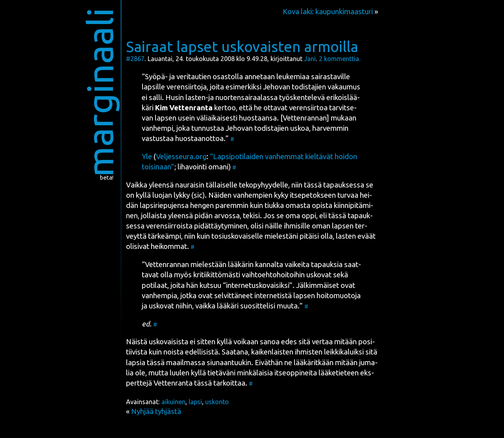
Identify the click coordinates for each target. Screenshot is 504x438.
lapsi (195, 402)
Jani (310, 59)
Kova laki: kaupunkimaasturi (328, 12)
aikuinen (173, 402)
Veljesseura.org (181, 157)
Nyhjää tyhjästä (156, 411)
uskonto (217, 402)
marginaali (100, 92)
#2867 (135, 59)
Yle (147, 157)
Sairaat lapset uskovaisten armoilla (242, 46)
